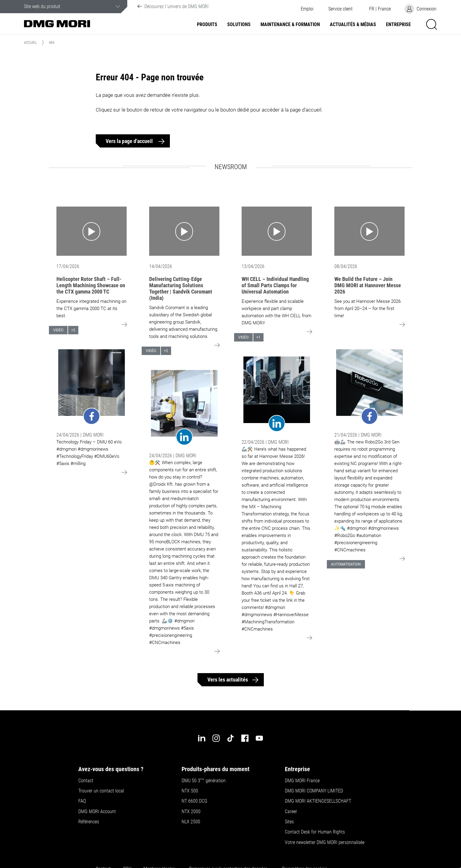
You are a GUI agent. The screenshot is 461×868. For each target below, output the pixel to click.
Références (89, 822)
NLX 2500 (191, 822)
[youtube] (259, 738)
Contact (86, 781)
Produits (207, 25)
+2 (73, 330)
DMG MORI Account (97, 812)
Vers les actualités (228, 680)
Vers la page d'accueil (130, 141)
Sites (289, 822)
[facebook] (245, 738)
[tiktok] (230, 738)
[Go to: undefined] (92, 387)
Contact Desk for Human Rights (315, 832)
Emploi (307, 9)
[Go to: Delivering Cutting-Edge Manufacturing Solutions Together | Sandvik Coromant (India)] (184, 231)
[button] (340, 9)
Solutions (239, 25)
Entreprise (398, 25)
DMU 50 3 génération (204, 781)
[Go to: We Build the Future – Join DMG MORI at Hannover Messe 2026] (369, 231)
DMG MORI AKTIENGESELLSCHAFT (318, 801)
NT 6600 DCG (194, 801)
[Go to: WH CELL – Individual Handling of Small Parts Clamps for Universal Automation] (277, 231)
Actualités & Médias (353, 25)
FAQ (82, 801)
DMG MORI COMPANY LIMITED (314, 791)
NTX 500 (190, 791)
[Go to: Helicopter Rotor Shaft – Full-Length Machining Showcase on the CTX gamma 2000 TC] (92, 231)
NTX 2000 (191, 812)
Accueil (30, 43)
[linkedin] (202, 738)
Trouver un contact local (101, 791)
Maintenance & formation (290, 25)
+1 (258, 337)
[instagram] (216, 738)
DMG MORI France (302, 781)
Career (291, 812)
